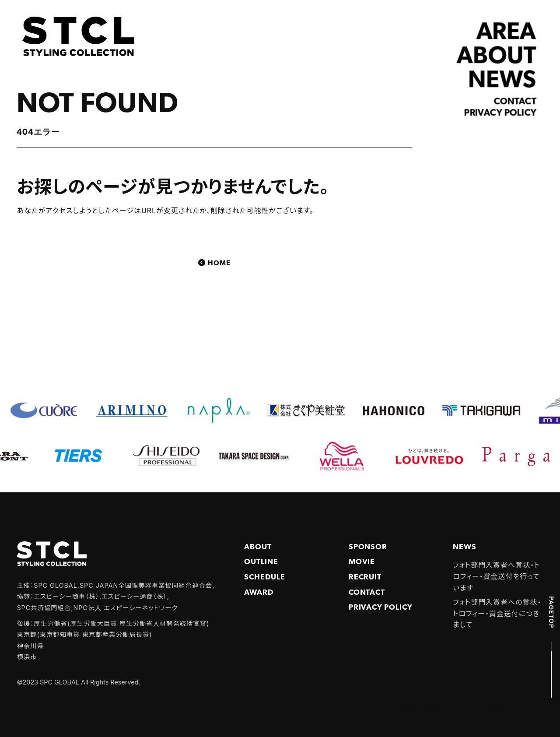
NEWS (502, 81)
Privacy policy (500, 113)
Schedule (265, 577)
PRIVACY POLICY (381, 608)
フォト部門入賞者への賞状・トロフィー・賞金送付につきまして (497, 613)
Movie (362, 562)
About (258, 547)
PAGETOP (551, 612)
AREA (506, 33)
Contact (515, 102)
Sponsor (368, 547)
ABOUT (497, 57)
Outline (261, 562)
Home (219, 263)
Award (259, 593)
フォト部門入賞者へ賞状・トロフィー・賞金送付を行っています (496, 576)
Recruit (365, 577)
